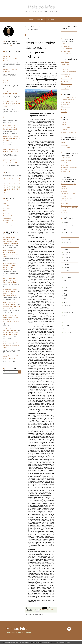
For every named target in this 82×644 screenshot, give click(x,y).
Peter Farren (8, 318)
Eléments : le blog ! (66, 127)
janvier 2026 (7, 211)
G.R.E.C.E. (64, 122)
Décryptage (67, 257)
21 (15, 188)
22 (17, 188)
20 (12, 188)
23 (20, 188)
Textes (65, 329)
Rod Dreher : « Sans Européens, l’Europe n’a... (12, 319)
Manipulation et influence (67, 295)
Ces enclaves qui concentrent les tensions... (12, 267)
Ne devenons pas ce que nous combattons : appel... (12, 105)
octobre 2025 (7, 218)
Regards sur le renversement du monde (69, 168)
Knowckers (64, 210)
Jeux (65, 284)
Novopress (64, 189)
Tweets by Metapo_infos (10, 46)
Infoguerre (64, 191)
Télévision (66, 326)
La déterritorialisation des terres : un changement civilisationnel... (40, 48)
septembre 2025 (8, 221)
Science (66, 316)
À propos (51, 20)
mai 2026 (6, 201)
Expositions (67, 271)
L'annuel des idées (66, 199)
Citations (66, 236)
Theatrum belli (65, 44)
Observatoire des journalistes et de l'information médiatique (69, 207)
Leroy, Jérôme (65, 62)
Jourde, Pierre (65, 89)
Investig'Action (65, 203)
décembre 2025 (8, 213)
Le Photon (64, 130)
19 (10, 188)
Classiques (67, 239)
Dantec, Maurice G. (67, 79)
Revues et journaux (69, 312)
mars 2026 (6, 206)
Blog (65, 229)
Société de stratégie (67, 49)
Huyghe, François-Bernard (69, 72)
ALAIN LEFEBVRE (9, 239)
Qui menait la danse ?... (11, 94)
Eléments (64, 125)
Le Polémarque (65, 46)
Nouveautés (67, 306)
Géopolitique (67, 277)
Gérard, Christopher (67, 84)
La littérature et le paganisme (69, 132)
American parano (66, 172)
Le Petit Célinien (66, 147)
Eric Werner (64, 33)
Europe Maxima (66, 102)
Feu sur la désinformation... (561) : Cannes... (11, 59)
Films (65, 274)
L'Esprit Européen (66, 160)
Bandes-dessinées (69, 226)
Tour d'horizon (68, 332)
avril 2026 (6, 203)
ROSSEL (6, 357)
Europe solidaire (66, 158)
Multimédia (67, 299)
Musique (66, 302)
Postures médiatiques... (33, 30)
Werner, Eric (64, 69)
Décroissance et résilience (67, 253)
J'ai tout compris (66, 107)
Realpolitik (64, 163)
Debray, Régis (65, 64)
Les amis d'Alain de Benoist (69, 31)
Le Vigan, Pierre (65, 86)
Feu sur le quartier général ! (69, 97)
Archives (40, 20)
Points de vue (49, 610)
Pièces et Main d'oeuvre (68, 194)
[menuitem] (30, 19)
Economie (43, 610)
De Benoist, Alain (66, 74)
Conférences (67, 243)
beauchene (7, 344)
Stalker (63, 142)
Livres (65, 287)
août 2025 (6, 223)
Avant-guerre (65, 212)
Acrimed (63, 201)
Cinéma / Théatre (68, 232)
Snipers (66, 319)
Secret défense (65, 51)
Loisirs (65, 291)
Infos (65, 281)
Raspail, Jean (65, 81)
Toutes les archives (9, 226)
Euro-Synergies (65, 105)
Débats (66, 249)
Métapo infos (41, 7)
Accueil (30, 20)
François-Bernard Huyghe (68, 184)
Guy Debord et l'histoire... (32, 27)
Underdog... (7, 71)
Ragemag (64, 109)
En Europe (66, 264)
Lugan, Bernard (65, 77)
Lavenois (6, 265)
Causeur (63, 196)
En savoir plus (67, 643)
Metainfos (64, 112)
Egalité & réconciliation (67, 100)
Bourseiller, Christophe (68, 67)
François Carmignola (10, 291)
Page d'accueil (44, 27)
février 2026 (7, 208)
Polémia (63, 186)
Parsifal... (6, 118)
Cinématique (65, 145)
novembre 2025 (8, 216)
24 (5, 190)
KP (4, 280)
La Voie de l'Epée (66, 53)
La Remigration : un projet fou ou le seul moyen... (12, 241)
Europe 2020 (65, 165)
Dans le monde (68, 246)
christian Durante (9, 252)
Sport (65, 322)
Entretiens (66, 267)
